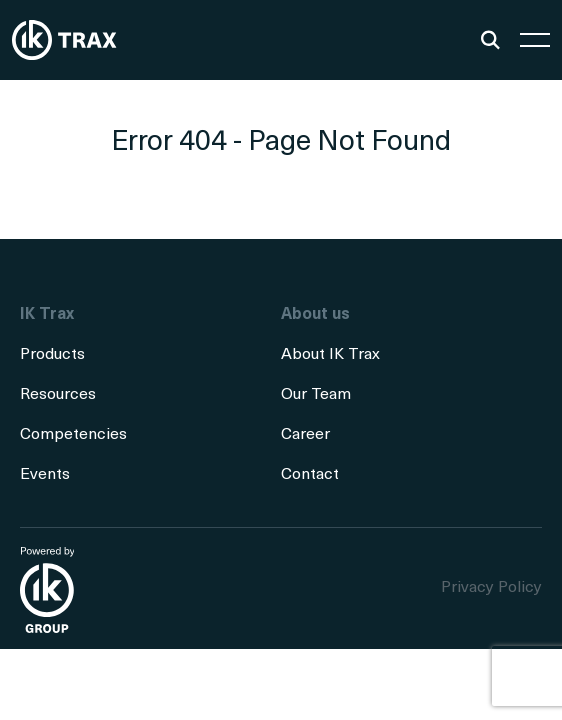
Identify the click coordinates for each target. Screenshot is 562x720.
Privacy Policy (491, 588)
